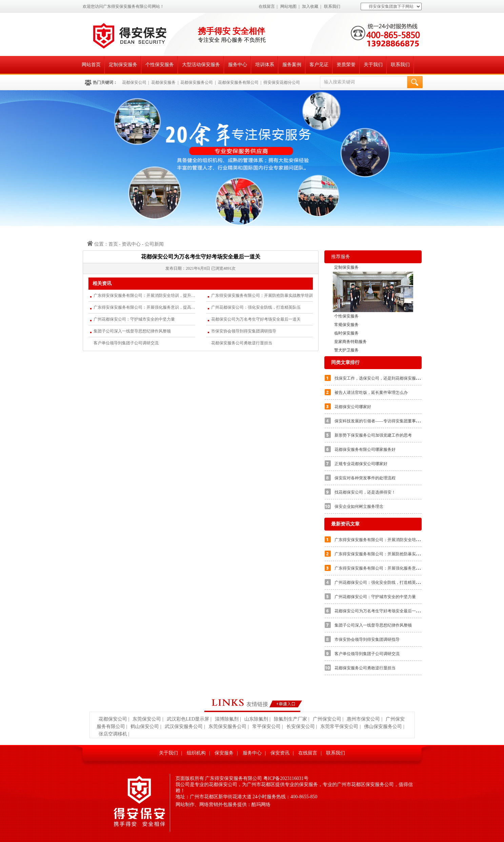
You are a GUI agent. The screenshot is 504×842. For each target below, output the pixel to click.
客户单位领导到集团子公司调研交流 (126, 343)
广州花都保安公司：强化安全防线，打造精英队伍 (256, 307)
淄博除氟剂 (227, 719)
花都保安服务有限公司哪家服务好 (365, 449)
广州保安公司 (327, 719)
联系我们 (332, 6)
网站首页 (91, 65)
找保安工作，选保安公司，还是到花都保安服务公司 (381, 378)
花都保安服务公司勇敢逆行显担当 (242, 343)
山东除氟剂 (256, 719)
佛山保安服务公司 (383, 726)
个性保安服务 (160, 65)
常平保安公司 (266, 726)
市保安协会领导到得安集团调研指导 (244, 331)
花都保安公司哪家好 (353, 407)
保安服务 (224, 753)
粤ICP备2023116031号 (286, 778)
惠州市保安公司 (363, 719)
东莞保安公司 (147, 719)
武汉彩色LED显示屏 (188, 719)
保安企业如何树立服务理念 (359, 506)
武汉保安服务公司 (184, 726)
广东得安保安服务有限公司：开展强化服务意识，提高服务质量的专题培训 (144, 307)
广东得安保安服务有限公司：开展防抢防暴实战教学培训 (262, 295)
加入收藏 (310, 6)
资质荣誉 (346, 65)
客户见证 (319, 65)
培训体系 (265, 65)
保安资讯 (280, 753)
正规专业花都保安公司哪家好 (361, 464)
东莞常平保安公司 (339, 726)
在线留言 (267, 6)
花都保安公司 (134, 82)
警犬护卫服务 (346, 350)
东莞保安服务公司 (227, 726)
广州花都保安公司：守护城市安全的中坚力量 (134, 319)
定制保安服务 (123, 65)
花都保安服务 (163, 82)
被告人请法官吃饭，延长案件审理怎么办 (371, 393)
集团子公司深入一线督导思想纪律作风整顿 (132, 331)
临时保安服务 (346, 333)
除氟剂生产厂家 (290, 719)
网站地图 (288, 6)
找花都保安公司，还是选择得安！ (365, 492)
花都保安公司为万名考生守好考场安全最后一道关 (256, 319)
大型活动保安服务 (201, 65)
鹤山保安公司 (145, 726)
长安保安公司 (301, 726)
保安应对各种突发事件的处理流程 (365, 478)
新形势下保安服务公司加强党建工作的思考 (373, 435)
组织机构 (196, 753)
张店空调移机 (113, 734)
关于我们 (373, 65)
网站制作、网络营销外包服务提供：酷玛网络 (223, 805)
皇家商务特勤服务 (350, 342)
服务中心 (238, 65)
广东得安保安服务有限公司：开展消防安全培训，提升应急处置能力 (144, 295)
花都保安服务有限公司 (238, 82)
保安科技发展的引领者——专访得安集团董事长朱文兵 (383, 421)
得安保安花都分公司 (282, 82)
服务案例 (292, 65)
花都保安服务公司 (197, 82)
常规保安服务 (346, 325)
